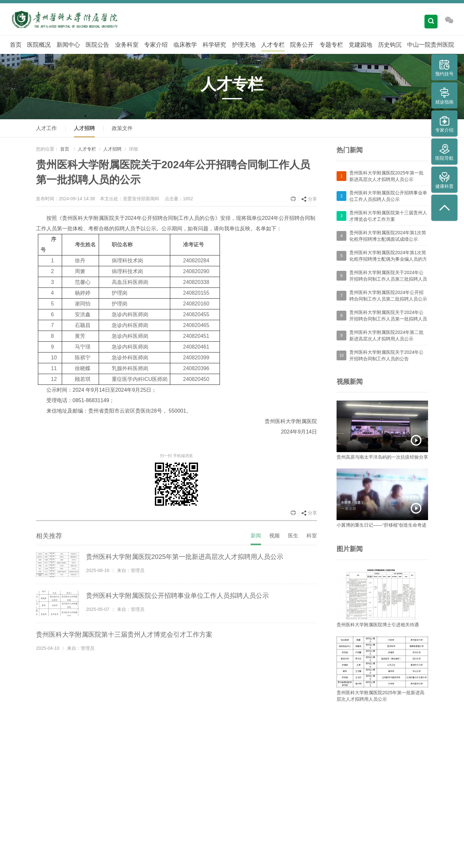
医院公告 (97, 45)
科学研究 (214, 45)
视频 (274, 536)
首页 (16, 45)
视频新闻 (350, 382)
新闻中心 (68, 45)
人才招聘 (84, 128)
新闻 (256, 536)
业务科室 (127, 45)
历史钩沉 (390, 45)
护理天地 (244, 45)
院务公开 (302, 45)
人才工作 (46, 128)
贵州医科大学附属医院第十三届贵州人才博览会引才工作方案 (124, 634)
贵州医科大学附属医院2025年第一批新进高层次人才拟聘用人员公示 (185, 557)
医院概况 (39, 45)
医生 (293, 536)
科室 (312, 536)
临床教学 (185, 45)
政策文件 (122, 128)
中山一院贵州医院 (431, 45)
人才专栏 (273, 45)
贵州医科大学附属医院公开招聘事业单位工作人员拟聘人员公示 (177, 596)
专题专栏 (331, 45)
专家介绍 (156, 45)
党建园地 (360, 45)
